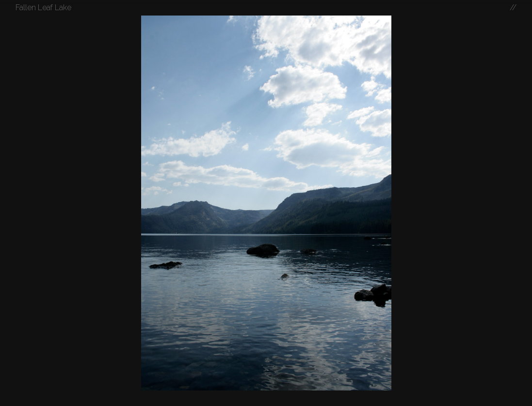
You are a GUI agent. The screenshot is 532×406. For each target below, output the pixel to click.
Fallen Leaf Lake (43, 8)
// (513, 8)
